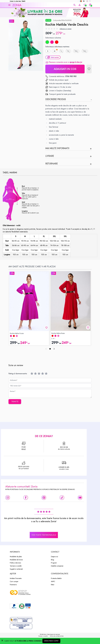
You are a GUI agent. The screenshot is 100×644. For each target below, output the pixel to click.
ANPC (53, 581)
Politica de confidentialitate (57, 636)
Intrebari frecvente (16, 578)
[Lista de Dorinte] (89, 69)
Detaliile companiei (57, 566)
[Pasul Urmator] (54, 349)
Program (54, 563)
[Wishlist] (85, 5)
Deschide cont (51, 641)
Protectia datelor (56, 578)
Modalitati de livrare (16, 560)
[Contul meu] (80, 5)
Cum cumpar (14, 581)
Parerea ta (13, 585)
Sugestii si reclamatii (16, 569)
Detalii (23, 1)
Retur (53, 585)
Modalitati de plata (16, 557)
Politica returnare (15, 563)
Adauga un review (66, 29)
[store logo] (42, 5)
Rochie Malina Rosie (58, 333)
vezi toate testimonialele (44, 535)
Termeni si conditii (16, 566)
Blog (52, 560)
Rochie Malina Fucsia (17, 333)
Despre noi (54, 557)
